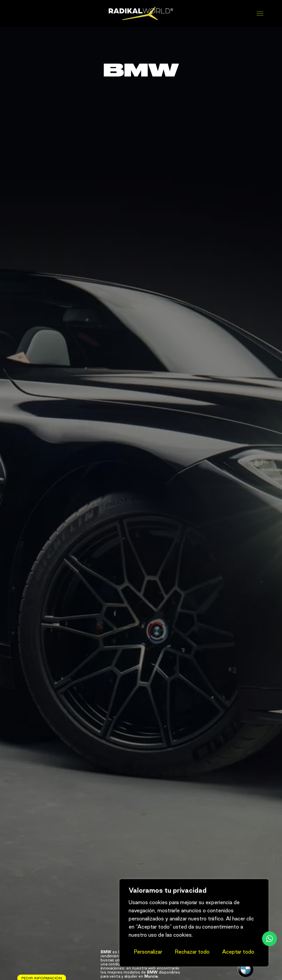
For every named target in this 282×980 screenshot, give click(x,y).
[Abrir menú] (261, 14)
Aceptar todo (238, 952)
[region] (194, 923)
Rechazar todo (192, 952)
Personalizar (148, 952)
